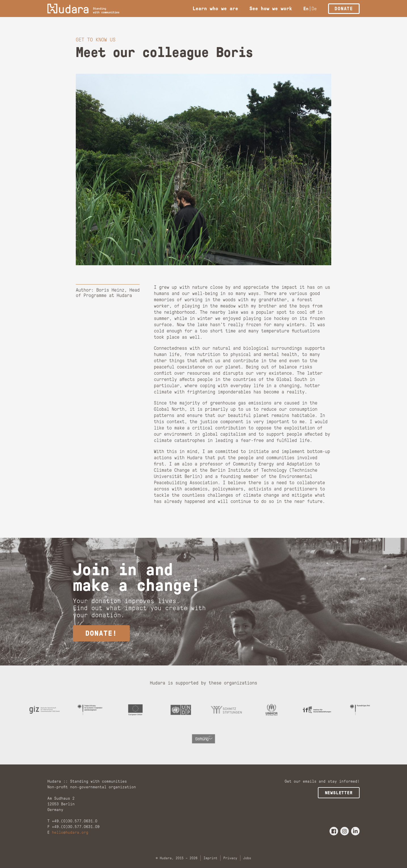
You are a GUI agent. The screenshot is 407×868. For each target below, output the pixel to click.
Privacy (230, 859)
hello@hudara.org (70, 834)
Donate (344, 9)
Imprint (210, 859)
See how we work (271, 9)
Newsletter (339, 794)
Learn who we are (215, 9)
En (306, 9)
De (314, 9)
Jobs (247, 859)
